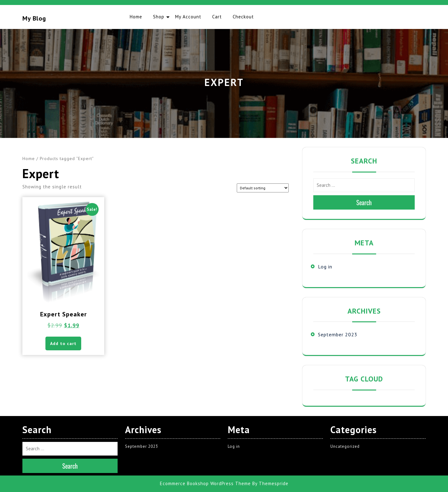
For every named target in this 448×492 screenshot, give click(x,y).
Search (364, 202)
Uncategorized (345, 446)
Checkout (243, 17)
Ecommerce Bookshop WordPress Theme (205, 483)
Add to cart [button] (63, 343)
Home (136, 17)
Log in (325, 267)
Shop (159, 17)
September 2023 (338, 334)
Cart (217, 17)
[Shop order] (263, 188)
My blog (34, 18)
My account (188, 17)
